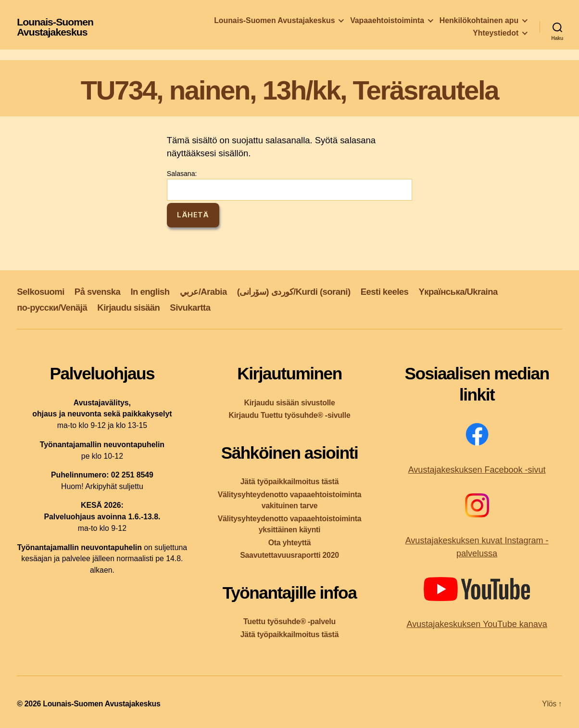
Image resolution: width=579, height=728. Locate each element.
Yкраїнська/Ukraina (458, 292)
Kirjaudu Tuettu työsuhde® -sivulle (289, 415)
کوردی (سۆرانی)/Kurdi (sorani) (294, 292)
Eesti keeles (385, 292)
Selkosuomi (41, 292)
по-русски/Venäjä (52, 308)
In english (150, 292)
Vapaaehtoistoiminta (387, 20)
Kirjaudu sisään (128, 308)
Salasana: (289, 185)
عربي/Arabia (203, 292)
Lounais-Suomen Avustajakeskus (55, 27)
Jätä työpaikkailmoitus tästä (289, 482)
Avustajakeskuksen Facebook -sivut (477, 470)
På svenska (98, 292)
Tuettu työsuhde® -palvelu (289, 621)
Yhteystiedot (496, 33)
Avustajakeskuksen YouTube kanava (477, 624)
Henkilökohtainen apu (479, 20)
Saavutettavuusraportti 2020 (289, 555)
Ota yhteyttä (290, 543)
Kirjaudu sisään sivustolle (289, 403)
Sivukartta (190, 308)
